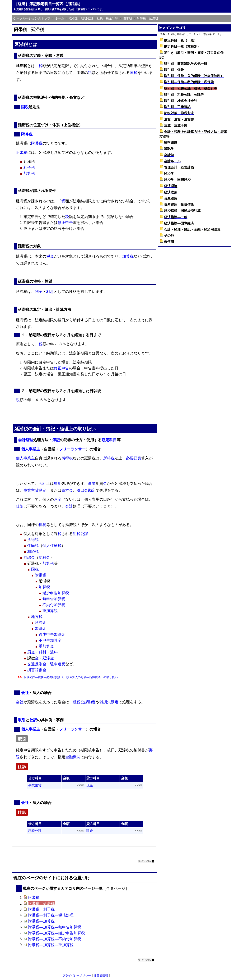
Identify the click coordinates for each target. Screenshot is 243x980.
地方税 (37, 617)
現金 (90, 785)
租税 (42, 525)
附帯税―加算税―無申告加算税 (55, 927)
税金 (50, 256)
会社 (25, 693)
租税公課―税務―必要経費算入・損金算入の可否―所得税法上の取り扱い (71, 677)
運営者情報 (101, 975)
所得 (65, 458)
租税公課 (80, 534)
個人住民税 (52, 546)
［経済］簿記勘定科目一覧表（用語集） (48, 4)
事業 (92, 483)
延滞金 (41, 623)
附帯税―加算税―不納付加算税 (55, 939)
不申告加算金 (50, 640)
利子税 (29, 167)
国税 (134, 73)
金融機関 (73, 757)
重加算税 (50, 611)
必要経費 (134, 458)
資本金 (67, 490)
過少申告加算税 (56, 593)
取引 (22, 720)
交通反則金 (37, 664)
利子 (39, 292)
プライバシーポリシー (77, 975)
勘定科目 (109, 440)
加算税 (29, 173)
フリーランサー (72, 449)
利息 (50, 292)
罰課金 (29, 557)
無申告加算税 (54, 599)
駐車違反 (58, 664)
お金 (58, 499)
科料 (42, 652)
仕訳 (20, 506)
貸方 (90, 778)
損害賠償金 (37, 670)
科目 (38, 778)
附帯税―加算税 (41, 921)
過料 (54, 652)
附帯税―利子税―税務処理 (51, 915)
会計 (37, 429)
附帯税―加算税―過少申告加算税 (56, 933)
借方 (32, 778)
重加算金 (46, 646)
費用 (58, 483)
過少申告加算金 (52, 634)
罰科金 (44, 557)
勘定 (42, 490)
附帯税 (27, 134)
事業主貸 (31, 490)
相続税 (33, 551)
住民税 (33, 546)
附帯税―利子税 (41, 909)
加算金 (41, 628)
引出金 (82, 490)
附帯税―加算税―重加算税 (51, 945)
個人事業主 (31, 449)
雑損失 (105, 702)
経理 (64, 429)
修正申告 (65, 223)
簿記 (51, 429)
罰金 (31, 652)
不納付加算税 (54, 605)
